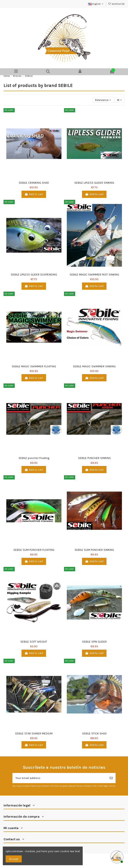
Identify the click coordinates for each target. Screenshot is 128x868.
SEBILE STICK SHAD (94, 734)
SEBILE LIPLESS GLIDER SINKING (94, 183)
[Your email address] (60, 778)
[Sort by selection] (103, 100)
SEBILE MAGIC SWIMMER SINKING (94, 366)
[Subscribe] (111, 778)
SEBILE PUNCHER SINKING (94, 458)
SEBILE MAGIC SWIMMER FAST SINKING (94, 275)
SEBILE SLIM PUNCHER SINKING (94, 550)
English (96, 4)
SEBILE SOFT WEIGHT (34, 642)
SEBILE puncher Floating (34, 458)
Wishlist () (116, 4)
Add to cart (34, 194)
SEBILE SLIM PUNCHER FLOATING (34, 550)
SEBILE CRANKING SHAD (34, 183)
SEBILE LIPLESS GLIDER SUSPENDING (34, 275)
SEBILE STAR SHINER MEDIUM (34, 734)
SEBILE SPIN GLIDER (94, 642)
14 (119, 100)
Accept (14, 859)
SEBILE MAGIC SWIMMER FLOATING (34, 366)
